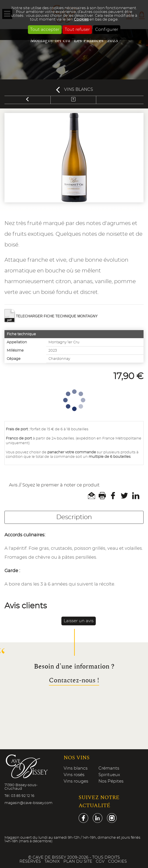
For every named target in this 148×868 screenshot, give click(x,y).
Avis (13, 485)
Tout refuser (77, 30)
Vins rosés (74, 775)
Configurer (107, 30)
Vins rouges (76, 781)
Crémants (109, 768)
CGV (100, 862)
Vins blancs (79, 90)
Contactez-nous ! (74, 681)
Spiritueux (109, 775)
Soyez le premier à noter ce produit (61, 485)
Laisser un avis (79, 621)
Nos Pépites (111, 781)
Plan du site (78, 862)
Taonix (52, 862)
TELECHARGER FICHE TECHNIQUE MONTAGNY (51, 316)
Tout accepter (45, 30)
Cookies (81, 19)
